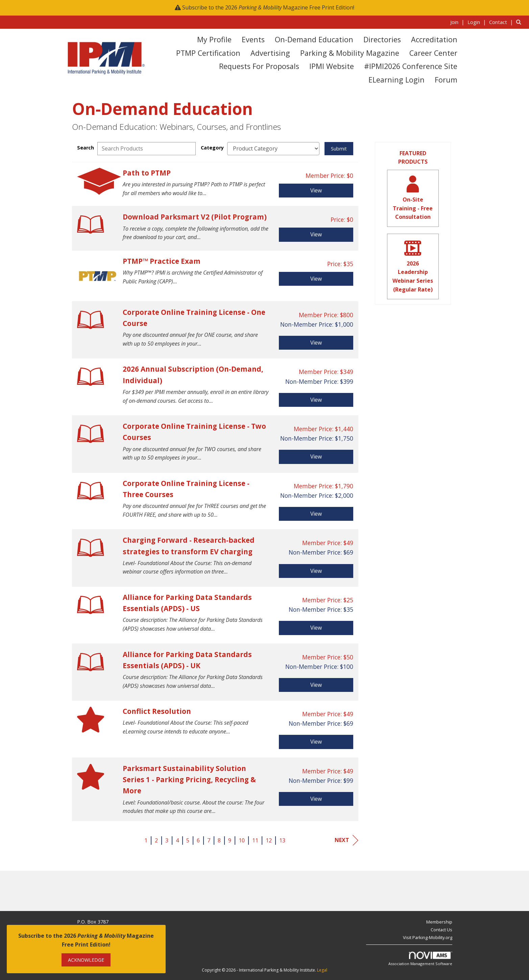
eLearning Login (396, 80)
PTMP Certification (208, 53)
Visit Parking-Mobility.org (428, 937)
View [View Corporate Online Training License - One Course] (316, 343)
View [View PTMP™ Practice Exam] (316, 279)
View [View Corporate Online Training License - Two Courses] (316, 457)
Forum (446, 80)
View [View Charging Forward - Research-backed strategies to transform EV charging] (316, 571)
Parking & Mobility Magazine (350, 53)
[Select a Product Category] (273, 149)
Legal (322, 970)
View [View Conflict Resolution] (316, 742)
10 (242, 840)
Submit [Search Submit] (339, 149)
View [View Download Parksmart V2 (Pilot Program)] (316, 234)
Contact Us (441, 930)
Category (212, 148)
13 (282, 840)
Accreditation (434, 39)
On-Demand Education (314, 39)
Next (346, 840)
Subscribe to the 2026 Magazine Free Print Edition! (268, 7)
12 (269, 840)
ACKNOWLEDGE (86, 960)
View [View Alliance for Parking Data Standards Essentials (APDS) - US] (316, 628)
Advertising (270, 53)
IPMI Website (332, 66)
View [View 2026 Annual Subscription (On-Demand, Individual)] (316, 400)
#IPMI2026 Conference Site (411, 66)
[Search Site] (520, 22)
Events (253, 39)
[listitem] (458, 22)
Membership (439, 922)
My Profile (214, 39)
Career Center (433, 53)
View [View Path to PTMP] (316, 190)
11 (255, 840)
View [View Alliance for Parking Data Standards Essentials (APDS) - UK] (316, 685)
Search (86, 148)
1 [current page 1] (146, 840)
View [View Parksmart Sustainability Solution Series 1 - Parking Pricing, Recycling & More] (316, 799)
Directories (382, 39)
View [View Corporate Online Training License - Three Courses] (316, 514)
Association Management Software (420, 959)
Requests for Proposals (259, 66)
